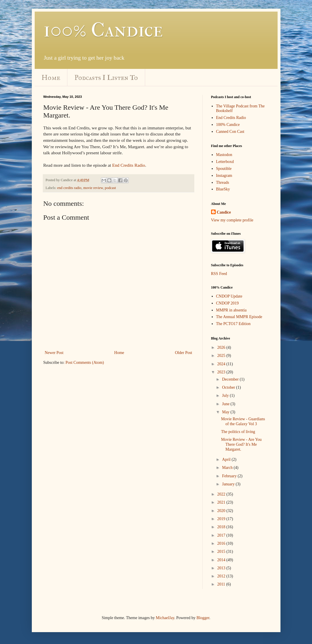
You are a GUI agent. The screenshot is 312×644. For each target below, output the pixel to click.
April (227, 459)
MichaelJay (165, 618)
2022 (222, 494)
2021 (222, 502)
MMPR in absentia (231, 310)
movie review (93, 188)
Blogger (203, 618)
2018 (222, 527)
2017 (222, 535)
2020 (222, 511)
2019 (222, 519)
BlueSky (223, 189)
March (228, 468)
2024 (222, 364)
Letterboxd (225, 162)
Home (51, 78)
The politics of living (238, 432)
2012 (222, 576)
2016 (222, 543)
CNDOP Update (229, 296)
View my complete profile (232, 220)
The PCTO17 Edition (233, 324)
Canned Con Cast (230, 132)
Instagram (224, 176)
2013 (222, 568)
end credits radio (69, 188)
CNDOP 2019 (227, 303)
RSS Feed (219, 274)
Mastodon (224, 155)
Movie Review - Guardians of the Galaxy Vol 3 (243, 421)
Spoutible (224, 169)
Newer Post (54, 353)
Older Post (184, 353)
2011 (222, 584)
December (231, 379)
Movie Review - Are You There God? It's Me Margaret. (241, 444)
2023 (222, 372)
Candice (224, 212)
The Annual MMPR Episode (239, 317)
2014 (222, 560)
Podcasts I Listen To (106, 78)
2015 (222, 552)
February (230, 476)
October (229, 387)
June (226, 404)
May (226, 412)
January (229, 484)
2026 (222, 347)
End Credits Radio (129, 165)
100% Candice (103, 30)
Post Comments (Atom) (85, 363)
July (226, 396)
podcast (110, 188)
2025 (222, 356)
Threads (223, 182)
